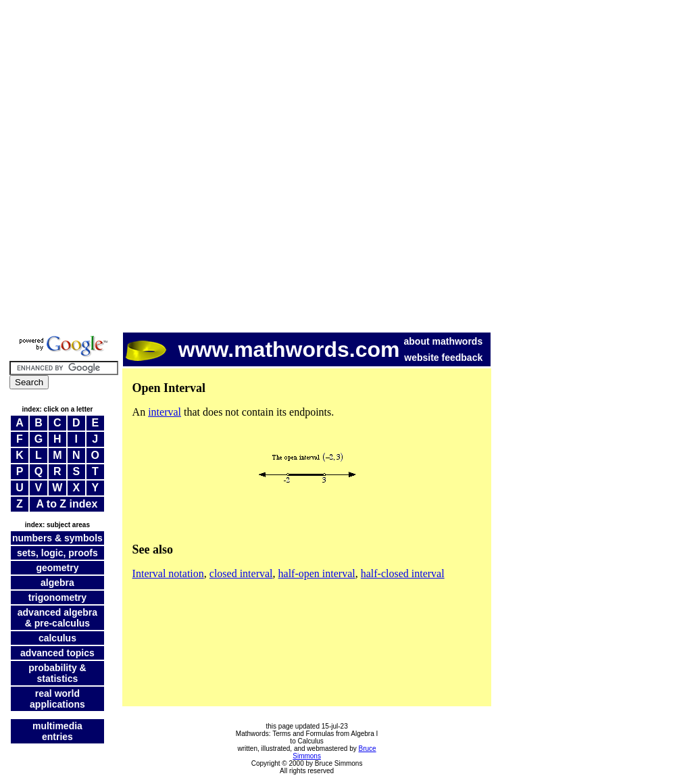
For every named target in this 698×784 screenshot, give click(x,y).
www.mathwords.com (263, 349)
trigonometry (57, 597)
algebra (57, 583)
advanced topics (57, 653)
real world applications (57, 699)
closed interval (241, 573)
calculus (57, 638)
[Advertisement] (163, 168)
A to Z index (67, 504)
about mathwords (444, 341)
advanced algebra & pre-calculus (57, 618)
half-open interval (317, 573)
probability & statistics (57, 673)
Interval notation (168, 573)
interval (165, 412)
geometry (57, 568)
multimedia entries (57, 731)
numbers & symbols (57, 538)
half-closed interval (403, 573)
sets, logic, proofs (57, 553)
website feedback (443, 358)
